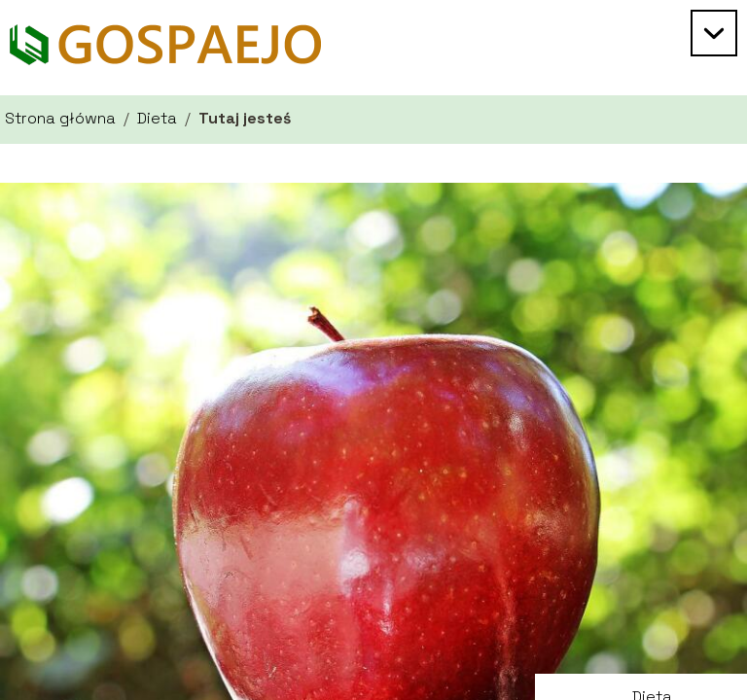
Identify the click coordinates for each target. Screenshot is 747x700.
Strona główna (60, 118)
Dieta (157, 118)
